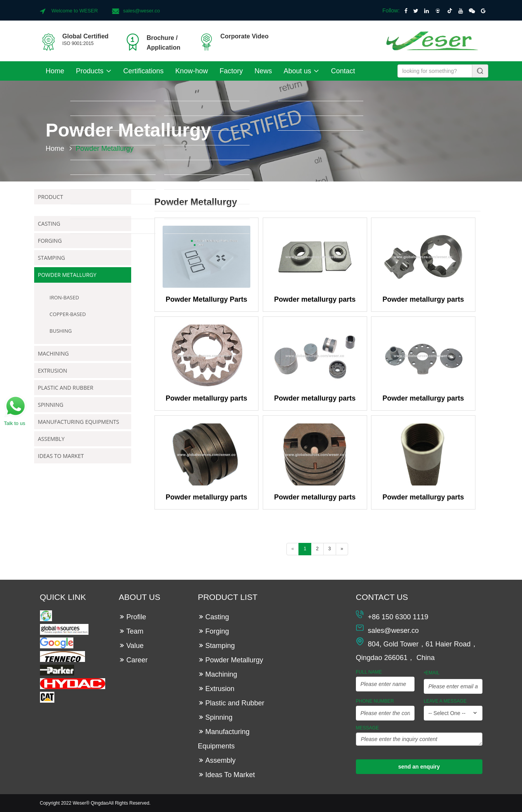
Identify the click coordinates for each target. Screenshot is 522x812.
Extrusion (53, 371)
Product (51, 197)
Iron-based (64, 297)
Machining (54, 353)
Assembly (51, 439)
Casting (49, 224)
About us (302, 71)
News (263, 71)
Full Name (369, 672)
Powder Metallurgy (67, 275)
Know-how (192, 71)
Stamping (52, 258)
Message (367, 728)
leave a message (445, 701)
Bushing (61, 331)
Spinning (51, 405)
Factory (231, 71)
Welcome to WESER (75, 11)
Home (55, 71)
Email (432, 673)
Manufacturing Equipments (79, 422)
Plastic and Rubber (66, 388)
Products (94, 71)
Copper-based (68, 314)
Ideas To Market (61, 456)
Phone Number (375, 701)
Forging (50, 241)
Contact (343, 71)
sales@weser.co (141, 11)
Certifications (144, 71)
